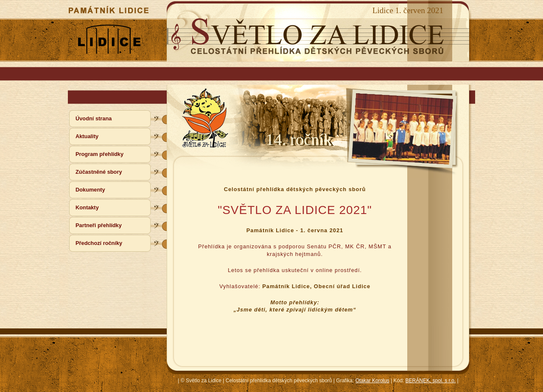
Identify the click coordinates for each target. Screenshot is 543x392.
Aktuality (87, 136)
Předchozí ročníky (99, 243)
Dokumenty (90, 190)
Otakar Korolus (372, 381)
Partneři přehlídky (99, 225)
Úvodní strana (94, 118)
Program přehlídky (99, 154)
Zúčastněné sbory (99, 172)
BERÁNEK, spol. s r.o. (431, 381)
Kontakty (87, 207)
